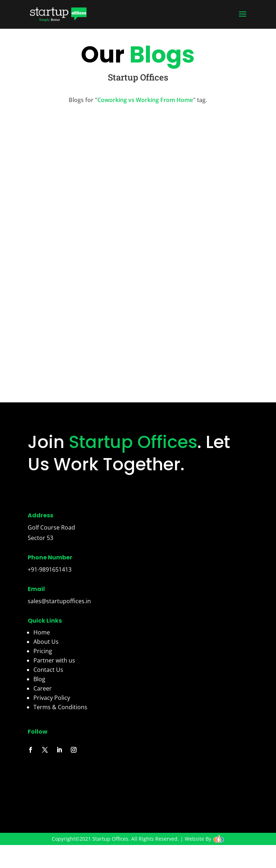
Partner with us (54, 660)
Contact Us (48, 670)
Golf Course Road (51, 527)
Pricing (43, 651)
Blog (39, 679)
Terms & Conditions (60, 707)
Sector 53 (40, 538)
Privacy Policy (52, 698)
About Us (46, 642)
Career (43, 688)
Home (42, 632)
